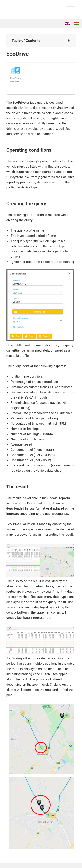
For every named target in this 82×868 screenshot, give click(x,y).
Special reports (59, 498)
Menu (71, 15)
